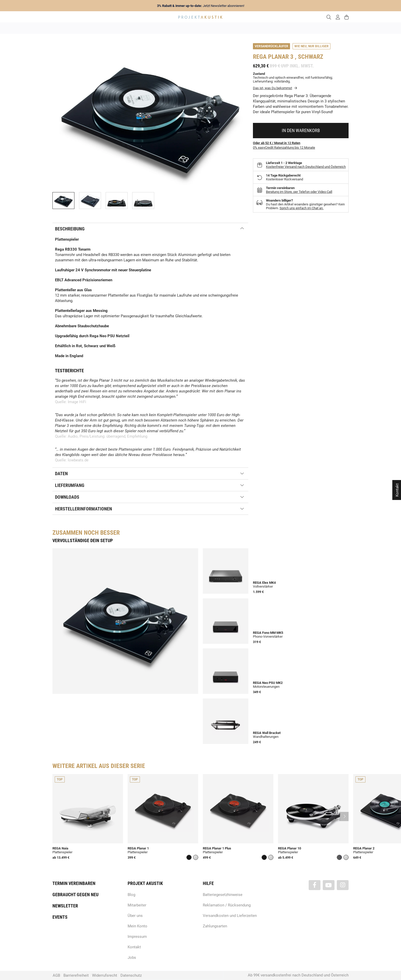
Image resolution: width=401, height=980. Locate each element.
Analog (172, 28)
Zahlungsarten (215, 926)
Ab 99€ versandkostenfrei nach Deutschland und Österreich (298, 975)
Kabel (296, 28)
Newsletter (65, 906)
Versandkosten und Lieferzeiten (230, 916)
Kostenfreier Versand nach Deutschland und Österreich (306, 167)
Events (60, 917)
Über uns (135, 916)
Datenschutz (131, 975)
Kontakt (134, 947)
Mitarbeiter (137, 905)
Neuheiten (131, 28)
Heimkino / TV (222, 28)
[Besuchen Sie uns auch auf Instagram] (343, 885)
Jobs (132, 958)
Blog (131, 895)
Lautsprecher (250, 28)
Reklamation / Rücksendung (227, 905)
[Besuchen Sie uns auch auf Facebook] (315, 885)
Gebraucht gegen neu (75, 895)
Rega (260, 57)
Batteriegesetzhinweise (223, 895)
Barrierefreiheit (76, 975)
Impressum (137, 937)
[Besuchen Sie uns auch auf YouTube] (329, 885)
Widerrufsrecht (105, 975)
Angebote (108, 28)
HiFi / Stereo (194, 28)
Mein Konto (137, 926)
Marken (152, 28)
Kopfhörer (275, 28)
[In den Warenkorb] (301, 131)
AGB (56, 975)
